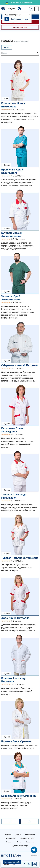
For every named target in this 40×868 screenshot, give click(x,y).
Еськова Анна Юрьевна (16, 741)
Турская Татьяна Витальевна (20, 558)
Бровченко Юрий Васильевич (12, 171)
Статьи (19, 842)
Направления (30, 835)
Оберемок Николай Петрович (20, 365)
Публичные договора (20, 846)
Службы (8, 835)
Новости (9, 842)
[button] (13, 9)
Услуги (18, 835)
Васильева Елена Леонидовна (12, 430)
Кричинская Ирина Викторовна (13, 105)
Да (7, 19)
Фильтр (7, 47)
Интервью (30, 842)
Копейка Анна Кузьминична (19, 796)
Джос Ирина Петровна (15, 618)
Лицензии (34, 856)
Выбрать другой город (20, 19)
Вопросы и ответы (27, 838)
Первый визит (11, 838)
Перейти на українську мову (21, 2)
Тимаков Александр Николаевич (14, 496)
